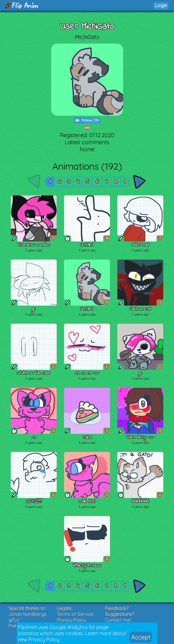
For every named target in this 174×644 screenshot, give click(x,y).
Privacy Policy (44, 639)
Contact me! (118, 620)
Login (161, 5)
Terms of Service (75, 614)
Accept (141, 637)
